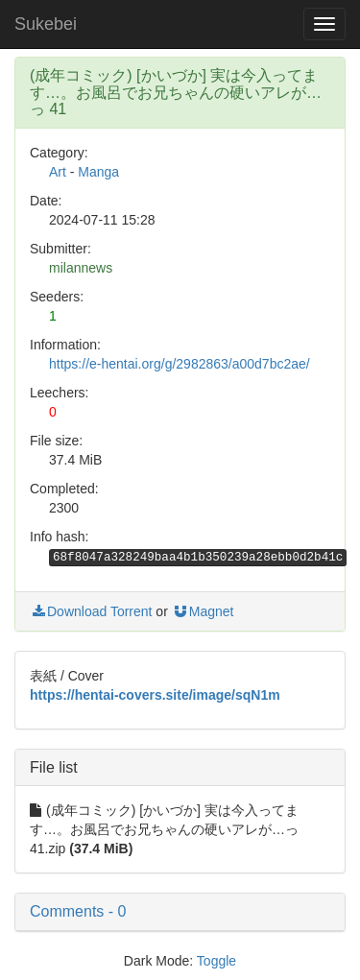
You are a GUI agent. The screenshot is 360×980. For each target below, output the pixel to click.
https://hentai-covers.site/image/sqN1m (155, 695)
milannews (81, 268)
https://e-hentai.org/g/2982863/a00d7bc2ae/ (180, 364)
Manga (98, 172)
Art (58, 172)
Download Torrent (91, 611)
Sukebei (46, 24)
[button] (180, 912)
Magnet (203, 611)
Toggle (216, 961)
